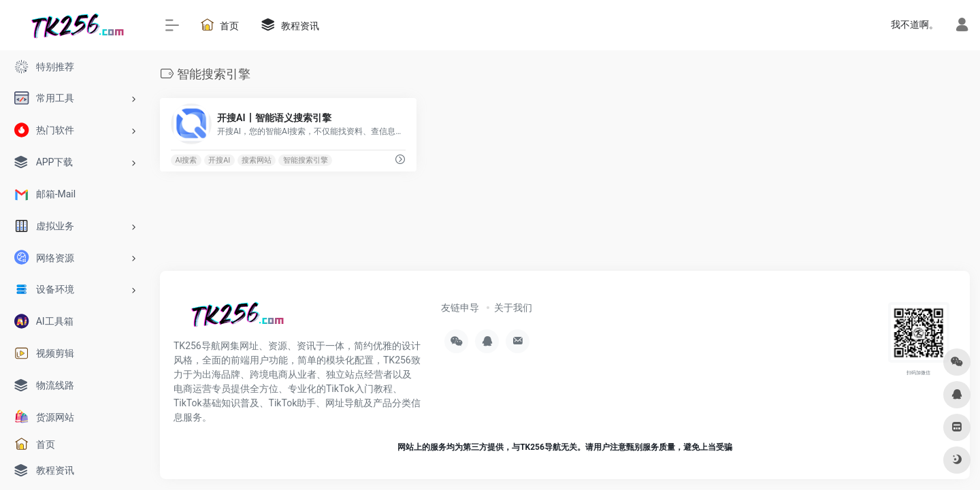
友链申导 (460, 308)
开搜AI (219, 160)
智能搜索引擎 (306, 160)
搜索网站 (257, 160)
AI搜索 (186, 160)
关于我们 (513, 308)
